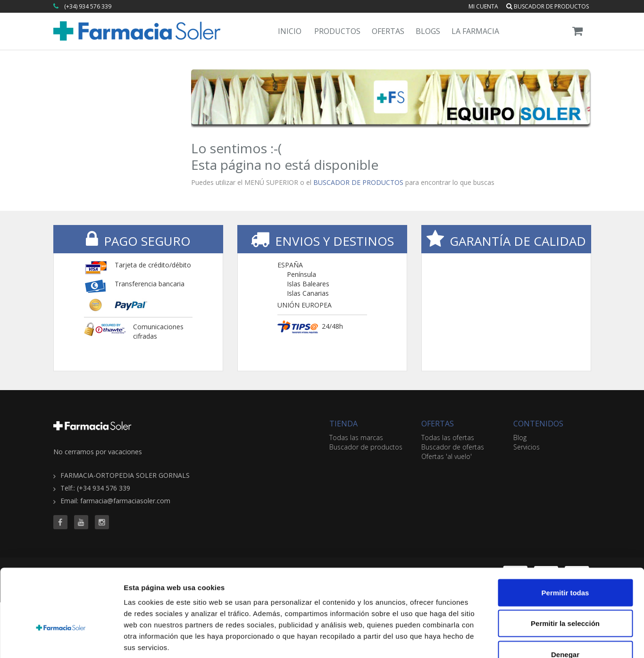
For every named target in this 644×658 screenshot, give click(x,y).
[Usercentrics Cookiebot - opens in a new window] (61, 640)
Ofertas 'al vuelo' (447, 456)
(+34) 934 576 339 (88, 6)
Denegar (565, 596)
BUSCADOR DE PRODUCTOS (358, 182)
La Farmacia (475, 31)
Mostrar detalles (511, 639)
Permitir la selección (565, 565)
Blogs (428, 31)
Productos (337, 31)
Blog (520, 437)
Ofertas (388, 31)
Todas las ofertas (448, 437)
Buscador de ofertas (453, 447)
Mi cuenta (483, 6)
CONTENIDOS (538, 424)
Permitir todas (565, 534)
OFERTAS (438, 424)
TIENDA (343, 424)
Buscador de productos (548, 6)
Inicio (290, 31)
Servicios (527, 447)
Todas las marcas (356, 437)
